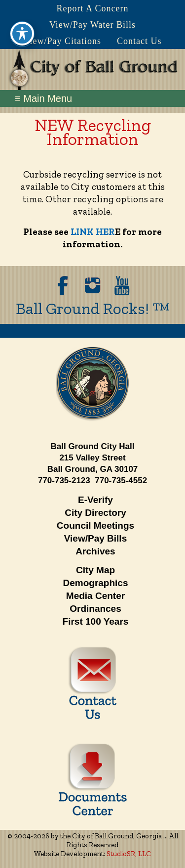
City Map (95, 570)
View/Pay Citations (62, 41)
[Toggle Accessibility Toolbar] (22, 23)
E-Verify (95, 500)
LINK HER (93, 232)
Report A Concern (93, 8)
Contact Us (139, 41)
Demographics (96, 583)
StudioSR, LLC (129, 854)
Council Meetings (95, 525)
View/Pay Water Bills (92, 25)
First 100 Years (96, 621)
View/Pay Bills (95, 538)
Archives (95, 551)
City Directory (95, 513)
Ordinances (95, 609)
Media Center (95, 596)
